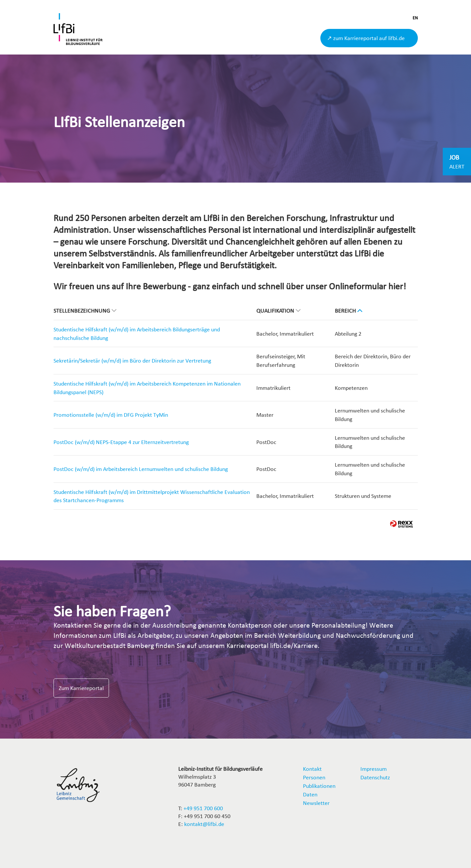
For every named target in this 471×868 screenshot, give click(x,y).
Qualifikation (278, 311)
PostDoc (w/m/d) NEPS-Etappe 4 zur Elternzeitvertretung (121, 442)
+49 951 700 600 (203, 808)
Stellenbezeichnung (85, 311)
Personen (314, 777)
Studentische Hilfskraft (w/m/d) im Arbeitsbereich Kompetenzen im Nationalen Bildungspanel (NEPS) (147, 388)
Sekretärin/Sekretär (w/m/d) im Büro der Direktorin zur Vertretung (132, 360)
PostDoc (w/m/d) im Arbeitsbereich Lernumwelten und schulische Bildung (141, 469)
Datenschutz (375, 777)
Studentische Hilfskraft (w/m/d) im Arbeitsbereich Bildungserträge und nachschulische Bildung (137, 334)
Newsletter (316, 803)
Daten (310, 794)
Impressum (374, 769)
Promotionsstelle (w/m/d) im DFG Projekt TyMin (111, 415)
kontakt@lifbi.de (204, 824)
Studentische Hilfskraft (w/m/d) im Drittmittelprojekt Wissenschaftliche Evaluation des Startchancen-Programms (152, 496)
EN (415, 18)
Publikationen (319, 786)
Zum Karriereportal (81, 688)
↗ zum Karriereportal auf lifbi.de (366, 38)
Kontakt (312, 769)
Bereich (349, 311)
